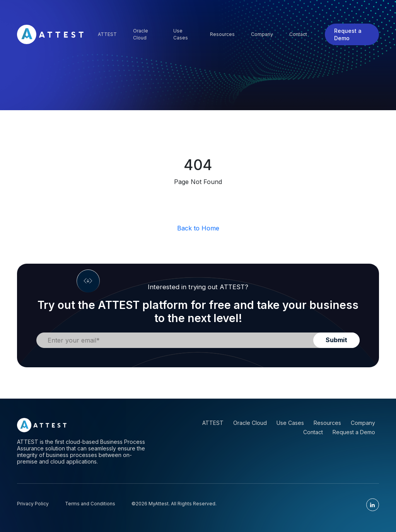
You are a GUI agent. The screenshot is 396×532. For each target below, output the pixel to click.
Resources (222, 34)
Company (262, 34)
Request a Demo (348, 34)
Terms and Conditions (90, 504)
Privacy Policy (33, 504)
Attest (107, 34)
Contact (298, 34)
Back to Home (198, 228)
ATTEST (213, 423)
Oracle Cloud (141, 34)
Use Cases (181, 34)
